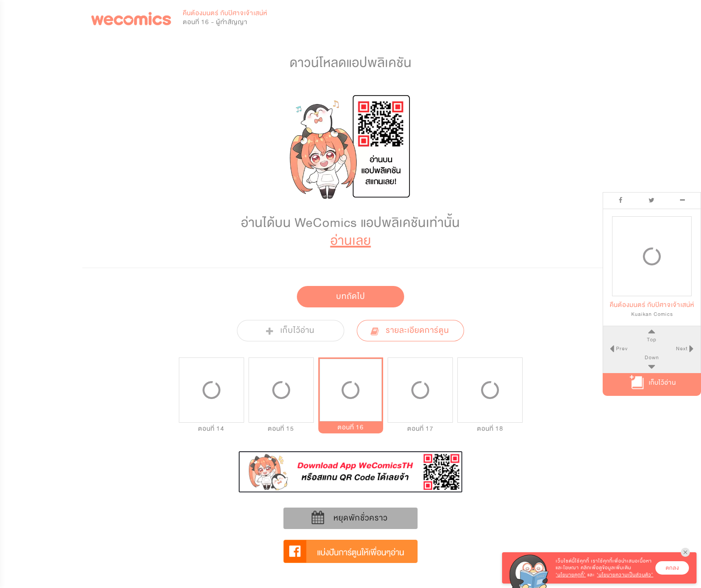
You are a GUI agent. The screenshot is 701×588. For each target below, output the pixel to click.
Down (652, 357)
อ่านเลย (351, 241)
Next (683, 349)
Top (652, 340)
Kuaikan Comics (652, 314)
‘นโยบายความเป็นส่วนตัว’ (625, 575)
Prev (621, 349)
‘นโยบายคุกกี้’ (571, 575)
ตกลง (672, 568)
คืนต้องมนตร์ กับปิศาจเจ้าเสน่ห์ (225, 13)
